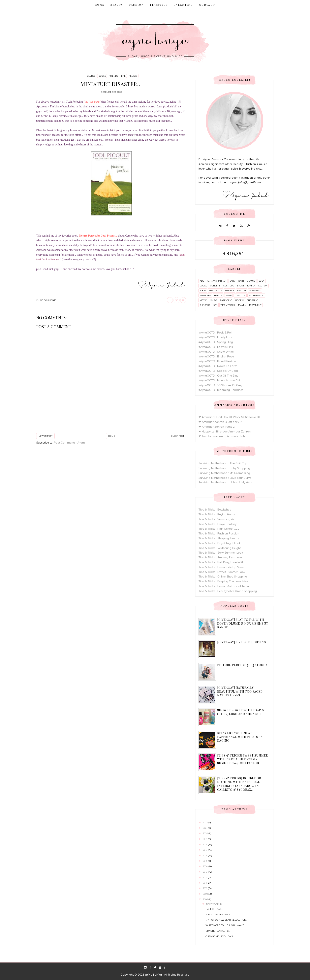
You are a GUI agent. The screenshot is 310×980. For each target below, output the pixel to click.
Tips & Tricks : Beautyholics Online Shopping (228, 591)
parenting (226, 300)
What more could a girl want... (225, 925)
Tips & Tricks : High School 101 (219, 529)
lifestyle (240, 295)
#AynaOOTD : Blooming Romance (221, 390)
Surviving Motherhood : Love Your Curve (225, 478)
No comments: (48, 300)
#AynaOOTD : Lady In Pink (216, 347)
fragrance (215, 291)
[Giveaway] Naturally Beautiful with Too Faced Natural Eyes (240, 691)
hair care (205, 295)
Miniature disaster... (218, 914)
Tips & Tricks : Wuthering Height (220, 548)
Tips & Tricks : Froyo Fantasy (218, 524)
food (203, 291)
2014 (206, 866)
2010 (205, 888)
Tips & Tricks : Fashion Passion (219, 533)
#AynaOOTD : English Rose (216, 356)
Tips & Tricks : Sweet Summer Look (222, 572)
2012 (205, 877)
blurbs (91, 76)
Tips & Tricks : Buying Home (217, 514)
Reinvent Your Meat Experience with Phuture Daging (240, 737)
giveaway (255, 291)
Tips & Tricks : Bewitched (215, 510)
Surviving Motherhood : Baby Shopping (224, 468)
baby (232, 281)
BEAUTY (117, 5)
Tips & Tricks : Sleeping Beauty (219, 538)
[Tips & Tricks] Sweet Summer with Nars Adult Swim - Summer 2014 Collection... (243, 759)
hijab (228, 295)
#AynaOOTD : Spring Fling (216, 342)
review (133, 76)
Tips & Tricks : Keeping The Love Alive (223, 581)
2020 (206, 833)
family (251, 286)
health (218, 295)
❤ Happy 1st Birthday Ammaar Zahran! (225, 431)
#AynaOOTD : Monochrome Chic (220, 380)
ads (202, 281)
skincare (205, 305)
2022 (206, 822)
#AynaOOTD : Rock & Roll (215, 332)
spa (215, 305)
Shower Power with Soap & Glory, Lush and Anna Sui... (241, 712)
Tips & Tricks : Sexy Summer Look (221, 553)
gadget (242, 291)
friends (113, 76)
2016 (205, 855)
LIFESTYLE (159, 5)
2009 (206, 894)
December (213, 904)
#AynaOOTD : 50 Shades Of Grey (220, 385)
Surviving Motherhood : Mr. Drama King (224, 473)
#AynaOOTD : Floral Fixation (217, 361)
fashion (263, 286)
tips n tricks (228, 305)
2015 (205, 861)
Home (100, 5)
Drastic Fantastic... (218, 931)
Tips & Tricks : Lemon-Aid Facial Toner (224, 586)
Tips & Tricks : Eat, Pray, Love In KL (221, 562)
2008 (206, 899)
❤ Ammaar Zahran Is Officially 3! (220, 422)
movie (203, 300)
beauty (251, 281)
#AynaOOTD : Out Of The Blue (218, 376)
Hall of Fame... (214, 909)
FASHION (137, 5)
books (102, 76)
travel (242, 305)
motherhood (256, 295)
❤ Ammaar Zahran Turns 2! (217, 427)
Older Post (177, 436)
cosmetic (229, 286)
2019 (205, 839)
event (241, 286)
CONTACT (207, 5)
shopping (253, 300)
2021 (205, 828)
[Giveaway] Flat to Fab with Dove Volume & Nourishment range (243, 623)
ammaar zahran (217, 281)
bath (241, 281)
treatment (255, 305)
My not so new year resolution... (226, 920)
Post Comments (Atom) (70, 443)
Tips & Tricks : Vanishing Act (217, 519)
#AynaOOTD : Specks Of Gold (218, 371)
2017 (205, 850)
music (213, 300)
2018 (205, 844)
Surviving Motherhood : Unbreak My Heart (226, 482)
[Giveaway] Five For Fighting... (243, 642)
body (261, 281)
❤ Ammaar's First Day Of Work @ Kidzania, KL (229, 417)
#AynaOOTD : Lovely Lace (215, 337)
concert (215, 286)
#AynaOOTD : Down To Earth (218, 366)
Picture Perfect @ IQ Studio (242, 665)
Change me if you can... (220, 936)
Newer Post (45, 436)
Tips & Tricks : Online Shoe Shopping (223, 576)
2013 (205, 872)
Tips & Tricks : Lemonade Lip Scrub (222, 567)
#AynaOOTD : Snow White (216, 352)
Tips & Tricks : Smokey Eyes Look (220, 557)
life (123, 76)
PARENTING (183, 5)
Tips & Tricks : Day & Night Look (220, 543)
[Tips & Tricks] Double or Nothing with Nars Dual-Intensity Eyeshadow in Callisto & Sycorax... (239, 784)
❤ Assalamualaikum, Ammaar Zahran (224, 436)
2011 (205, 883)
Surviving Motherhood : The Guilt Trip (223, 463)
